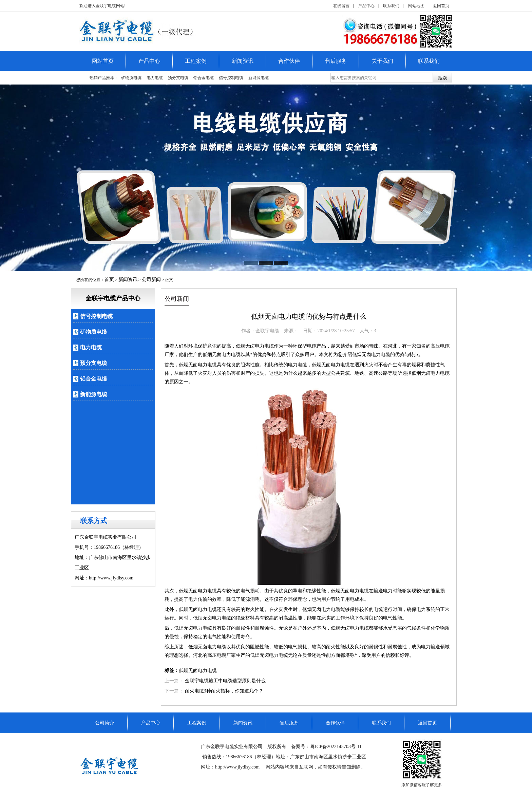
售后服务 (336, 61)
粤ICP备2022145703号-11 (336, 747)
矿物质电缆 (131, 78)
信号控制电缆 (231, 78)
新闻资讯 (243, 61)
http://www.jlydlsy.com (238, 767)
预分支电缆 (178, 78)
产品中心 (366, 6)
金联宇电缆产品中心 (113, 298)
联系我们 (391, 6)
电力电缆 (155, 78)
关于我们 (382, 61)
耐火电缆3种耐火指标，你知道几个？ (224, 691)
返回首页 (441, 6)
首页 (109, 280)
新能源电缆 (259, 78)
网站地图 (416, 6)
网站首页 (103, 61)
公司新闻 (151, 280)
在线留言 (341, 6)
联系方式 (94, 521)
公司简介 (104, 723)
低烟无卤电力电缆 (198, 671)
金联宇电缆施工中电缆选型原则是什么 (225, 681)
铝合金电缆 (204, 78)
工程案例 (196, 61)
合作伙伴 (289, 61)
